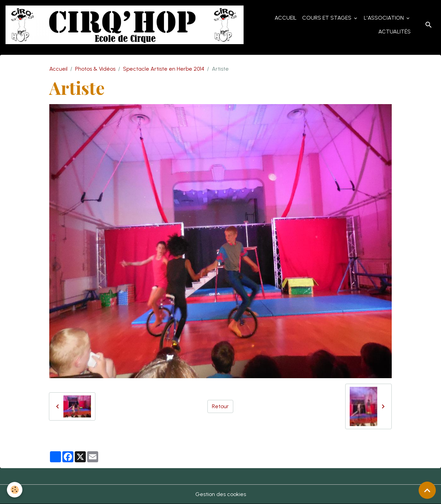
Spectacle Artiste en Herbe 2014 (164, 69)
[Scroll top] (427, 490)
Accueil (286, 18)
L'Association (384, 18)
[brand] (125, 25)
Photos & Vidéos (95, 69)
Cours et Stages (327, 18)
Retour (220, 406)
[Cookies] (15, 490)
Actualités (394, 32)
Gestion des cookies (221, 494)
